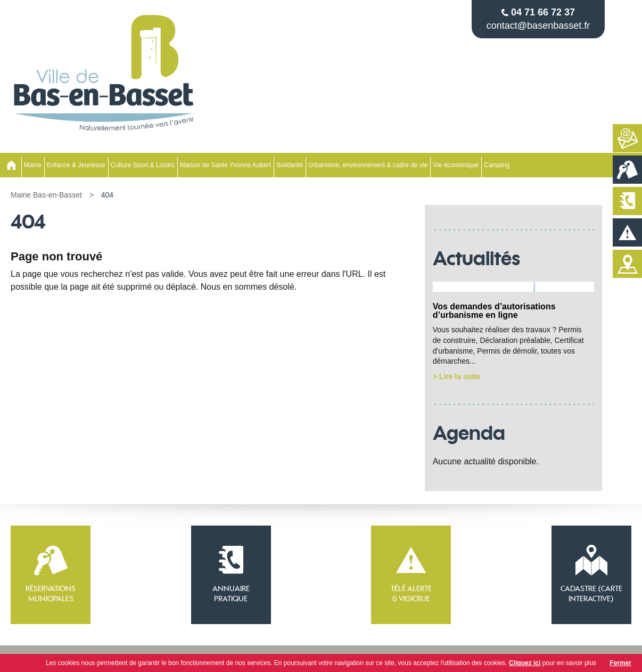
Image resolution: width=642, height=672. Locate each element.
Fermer (620, 663)
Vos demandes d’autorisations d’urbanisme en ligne (494, 311)
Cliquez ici (525, 663)
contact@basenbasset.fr (538, 26)
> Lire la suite (457, 376)
